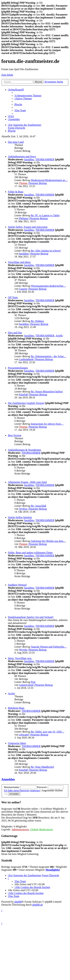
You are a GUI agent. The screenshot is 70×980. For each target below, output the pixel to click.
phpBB (18, 902)
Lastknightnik (26, 359)
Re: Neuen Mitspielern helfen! (47, 392)
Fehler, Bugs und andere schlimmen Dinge (30, 553)
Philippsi (24, 218)
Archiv (11, 693)
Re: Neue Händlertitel (42, 767)
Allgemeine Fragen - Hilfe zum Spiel (27, 482)
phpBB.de (38, 905)
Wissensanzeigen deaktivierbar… (48, 286)
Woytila (23, 650)
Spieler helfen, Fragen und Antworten (28, 227)
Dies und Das (15, 333)
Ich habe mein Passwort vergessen (22, 790)
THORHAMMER (45, 159)
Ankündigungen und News (22, 156)
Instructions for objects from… (47, 424)
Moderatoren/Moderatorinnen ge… (49, 180)
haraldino (29, 159)
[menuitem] (28, 96)
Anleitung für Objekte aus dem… (48, 541)
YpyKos (23, 509)
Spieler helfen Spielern (20, 517)
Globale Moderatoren (42, 829)
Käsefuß (23, 395)
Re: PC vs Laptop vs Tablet (45, 215)
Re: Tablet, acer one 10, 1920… (47, 732)
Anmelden (8, 779)
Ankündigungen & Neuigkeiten (24, 450)
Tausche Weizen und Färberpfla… (49, 647)
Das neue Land (16, 142)
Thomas (23, 183)
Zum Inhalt (7, 75)
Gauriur (23, 289)
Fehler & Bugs (16, 192)
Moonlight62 (53, 870)
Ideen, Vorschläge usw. (20, 658)
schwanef (24, 735)
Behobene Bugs (16, 708)
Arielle (59, 336)
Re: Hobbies (37, 321)
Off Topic (13, 297)
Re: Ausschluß (38, 506)
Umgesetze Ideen (17, 743)
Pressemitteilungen (18, 368)
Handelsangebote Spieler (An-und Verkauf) (31, 617)
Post (33, 682)
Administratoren (20, 829)
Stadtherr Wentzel (17, 585)
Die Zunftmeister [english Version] (26, 403)
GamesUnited (26, 685)
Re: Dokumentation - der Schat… (48, 356)
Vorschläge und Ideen (19, 262)
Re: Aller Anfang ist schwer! (46, 251)
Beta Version (15, 435)
